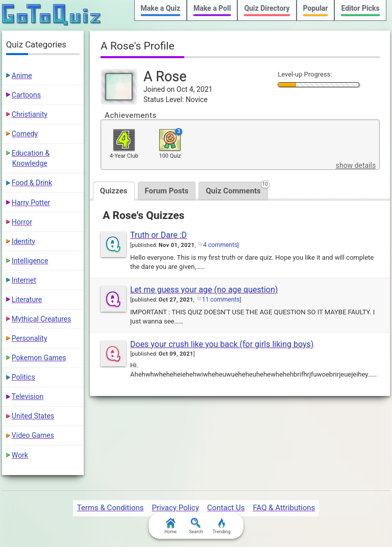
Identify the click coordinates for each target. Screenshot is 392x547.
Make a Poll (212, 8)
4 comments (220, 245)
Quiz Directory (267, 8)
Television (28, 396)
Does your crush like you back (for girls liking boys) (222, 344)
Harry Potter (31, 203)
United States (33, 416)
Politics (23, 377)
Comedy (25, 134)
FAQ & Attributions (284, 508)
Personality (29, 338)
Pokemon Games (39, 358)
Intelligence (30, 261)
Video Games (33, 435)
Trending (221, 526)
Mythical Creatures (42, 319)
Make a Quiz (161, 8)
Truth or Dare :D (158, 235)
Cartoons (26, 95)
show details (356, 165)
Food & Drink (32, 183)
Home (170, 526)
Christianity (30, 114)
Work (20, 455)
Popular (316, 8)
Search (196, 526)
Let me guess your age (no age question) (204, 290)
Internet (24, 280)
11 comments (221, 300)
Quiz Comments (237, 189)
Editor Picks (360, 8)
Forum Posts (167, 191)
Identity (23, 241)
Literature (27, 300)
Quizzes (114, 191)
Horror (22, 222)
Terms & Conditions (111, 508)
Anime (22, 76)
